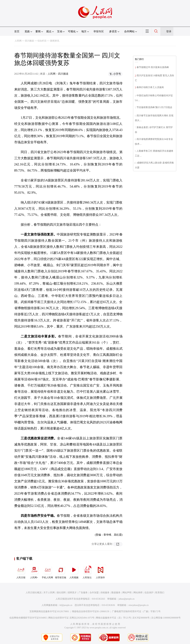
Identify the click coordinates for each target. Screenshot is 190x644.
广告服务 (83, 593)
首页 (17, 31)
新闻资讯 (55, 41)
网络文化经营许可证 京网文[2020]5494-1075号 (71, 618)
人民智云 (87, 571)
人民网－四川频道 (58, 74)
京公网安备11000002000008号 (166, 618)
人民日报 (21, 571)
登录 (169, 31)
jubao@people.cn (126, 599)
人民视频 (74, 571)
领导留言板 (61, 571)
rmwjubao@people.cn (139, 605)
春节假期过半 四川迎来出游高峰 (153, 67)
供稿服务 (105, 593)
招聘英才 (72, 593)
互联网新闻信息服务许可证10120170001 (49, 611)
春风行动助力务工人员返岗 (150, 87)
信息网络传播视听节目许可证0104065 (28, 618)
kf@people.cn (66, 605)
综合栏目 (42, 41)
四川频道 (29, 41)
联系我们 (160, 593)
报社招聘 (61, 593)
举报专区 (99, 31)
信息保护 (149, 593)
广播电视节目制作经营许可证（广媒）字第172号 (136, 611)
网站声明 (127, 593)
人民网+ (34, 571)
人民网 (18, 41)
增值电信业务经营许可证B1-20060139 (90, 611)
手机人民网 (47, 571)
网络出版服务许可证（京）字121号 (113, 618)
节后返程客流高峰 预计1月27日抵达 (155, 107)
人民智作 (100, 571)
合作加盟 (94, 593)
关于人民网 (49, 593)
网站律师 (138, 593)
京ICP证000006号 (141, 618)
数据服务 (116, 593)
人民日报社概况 (34, 593)
